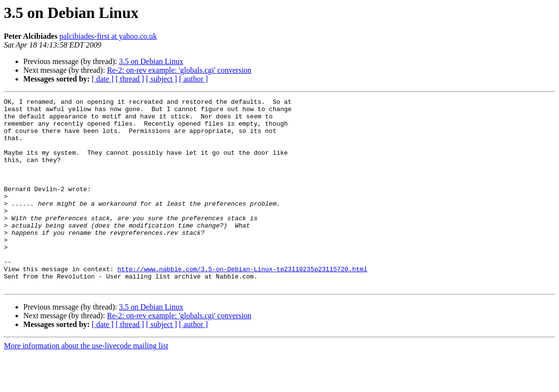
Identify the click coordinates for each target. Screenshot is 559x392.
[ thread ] (130, 79)
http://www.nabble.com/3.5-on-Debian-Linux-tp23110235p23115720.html (242, 304)
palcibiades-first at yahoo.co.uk (108, 36)
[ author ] (194, 79)
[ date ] (103, 79)
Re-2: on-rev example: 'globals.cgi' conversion (179, 70)
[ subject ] (162, 79)
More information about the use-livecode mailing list (86, 384)
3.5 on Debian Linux (151, 61)
